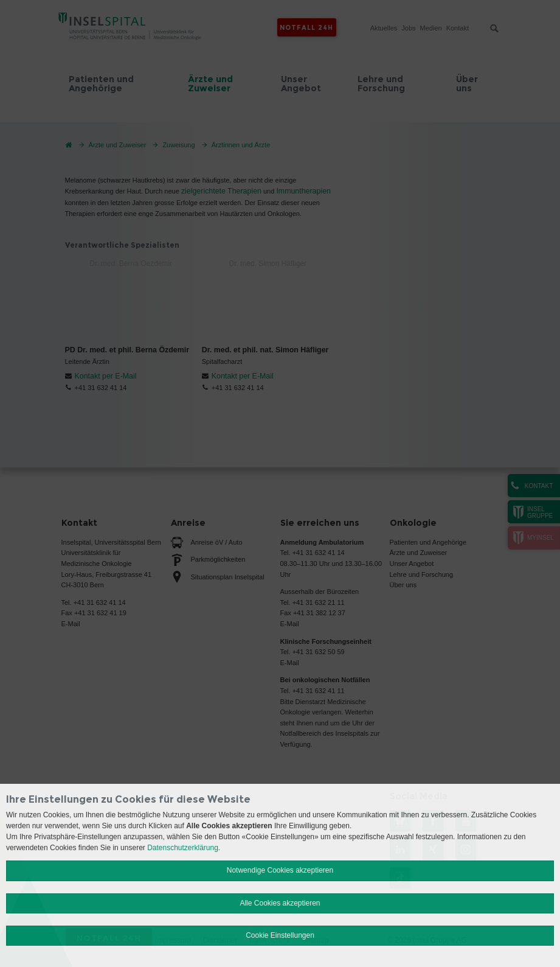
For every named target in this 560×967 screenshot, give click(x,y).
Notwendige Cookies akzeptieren (280, 870)
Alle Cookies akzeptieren (280, 903)
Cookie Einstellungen (280, 935)
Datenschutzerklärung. (184, 848)
